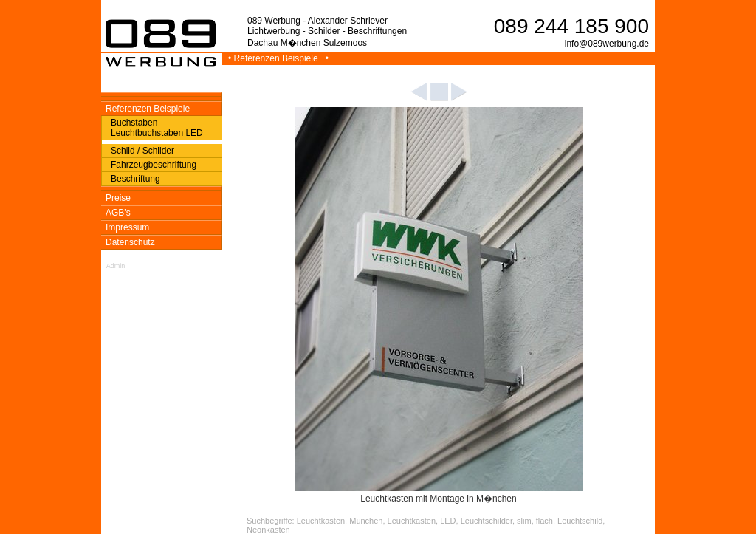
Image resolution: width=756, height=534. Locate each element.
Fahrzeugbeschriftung (154, 165)
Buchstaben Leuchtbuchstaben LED (157, 128)
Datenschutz (130, 242)
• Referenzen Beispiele (274, 58)
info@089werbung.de (607, 44)
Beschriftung (135, 179)
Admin (116, 266)
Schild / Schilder (142, 151)
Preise (118, 198)
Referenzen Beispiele (148, 109)
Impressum (127, 227)
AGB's (118, 213)
